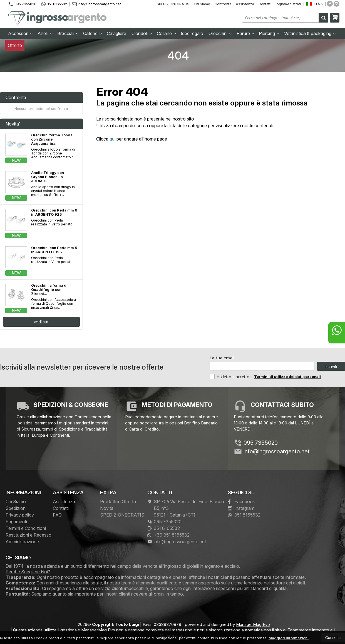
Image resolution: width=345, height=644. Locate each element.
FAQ (57, 515)
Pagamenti (16, 522)
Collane (166, 33)
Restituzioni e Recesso (28, 535)
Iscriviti (331, 366)
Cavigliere (116, 33)
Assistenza (245, 4)
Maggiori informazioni (289, 638)
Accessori (20, 33)
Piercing (269, 33)
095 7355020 (22, 4)
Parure (245, 33)
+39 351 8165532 (168, 535)
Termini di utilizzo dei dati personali (287, 377)
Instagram (241, 508)
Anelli (45, 33)
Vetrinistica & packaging (310, 33)
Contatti (265, 4)
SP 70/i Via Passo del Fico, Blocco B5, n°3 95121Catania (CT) (186, 508)
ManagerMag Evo (253, 624)
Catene (92, 33)
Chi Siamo (202, 4)
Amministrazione (22, 542)
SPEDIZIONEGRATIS (173, 4)
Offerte (15, 45)
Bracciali (68, 33)
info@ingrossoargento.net (96, 4)
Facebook (241, 502)
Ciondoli (142, 33)
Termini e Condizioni (26, 528)
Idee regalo (192, 33)
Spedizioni (16, 508)
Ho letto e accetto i (231, 377)
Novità (107, 508)
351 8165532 (54, 4)
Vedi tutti (41, 322)
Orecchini (220, 33)
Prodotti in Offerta (118, 502)
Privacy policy (20, 515)
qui (112, 139)
